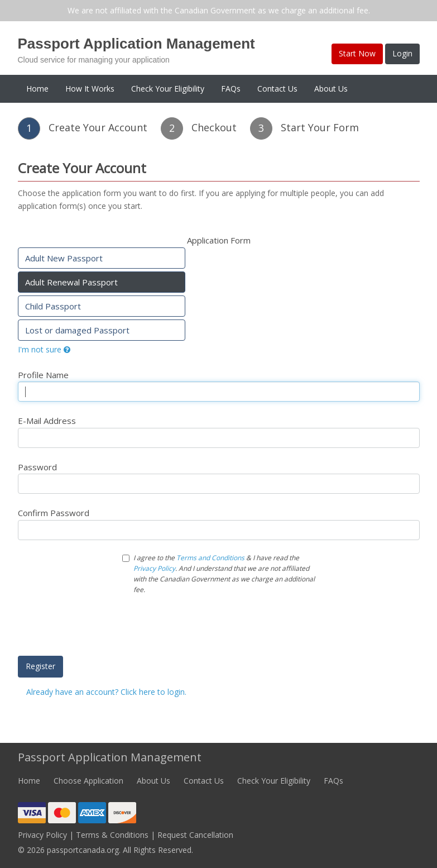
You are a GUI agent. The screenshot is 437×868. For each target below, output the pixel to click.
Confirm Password (54, 513)
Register (40, 666)
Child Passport (53, 306)
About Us (331, 89)
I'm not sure (44, 349)
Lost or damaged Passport (77, 330)
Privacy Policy (154, 568)
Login (402, 53)
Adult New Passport (64, 258)
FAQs (231, 89)
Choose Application (88, 781)
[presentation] (207, 626)
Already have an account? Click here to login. (106, 692)
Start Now (357, 53)
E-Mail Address (47, 421)
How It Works (90, 89)
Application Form (219, 240)
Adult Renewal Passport (71, 282)
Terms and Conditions (210, 558)
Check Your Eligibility (168, 89)
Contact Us (277, 89)
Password (37, 467)
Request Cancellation (195, 835)
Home (37, 89)
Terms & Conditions (112, 835)
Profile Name (43, 375)
